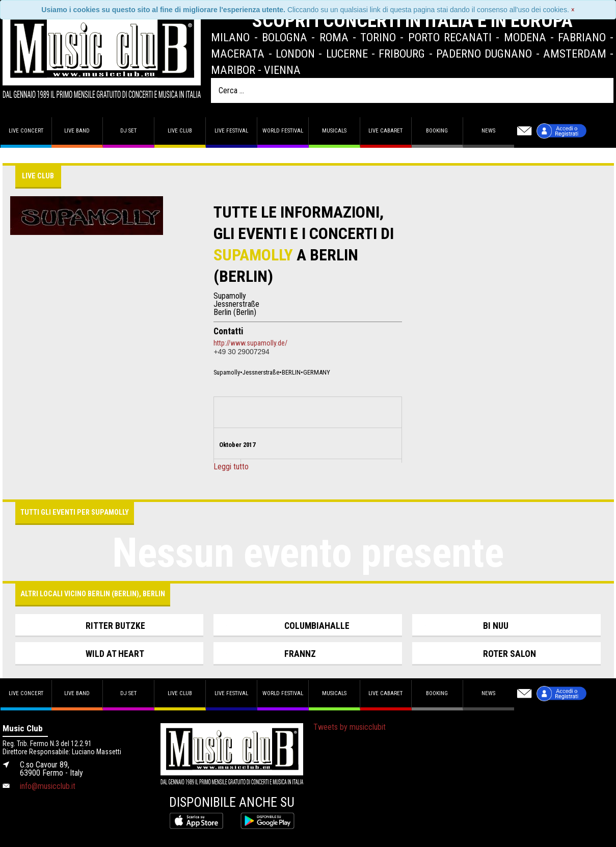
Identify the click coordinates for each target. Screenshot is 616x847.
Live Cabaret (385, 131)
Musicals (334, 131)
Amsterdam (575, 54)
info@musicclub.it (48, 786)
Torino (378, 37)
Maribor (233, 70)
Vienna (282, 70)
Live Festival (231, 131)
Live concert (26, 131)
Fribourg (402, 54)
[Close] (573, 10)
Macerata (238, 54)
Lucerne (347, 54)
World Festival (283, 131)
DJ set (128, 131)
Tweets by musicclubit (350, 727)
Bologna (285, 37)
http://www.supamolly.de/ (250, 343)
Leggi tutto (231, 467)
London (295, 54)
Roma (334, 37)
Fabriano (582, 37)
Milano (230, 37)
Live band (77, 131)
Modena (525, 37)
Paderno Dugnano (484, 54)
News (488, 131)
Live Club (180, 131)
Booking (437, 131)
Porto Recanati (450, 37)
